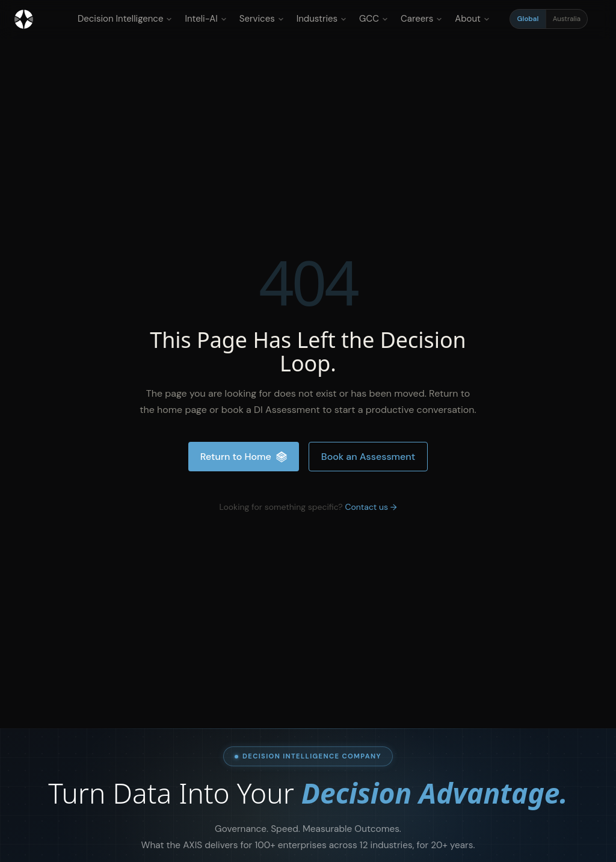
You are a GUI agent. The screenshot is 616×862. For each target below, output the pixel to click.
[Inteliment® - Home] (24, 19)
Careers (421, 19)
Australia (567, 19)
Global (528, 19)
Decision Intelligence (125, 19)
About (472, 19)
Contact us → (371, 507)
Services (262, 19)
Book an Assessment (368, 457)
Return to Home (244, 457)
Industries (322, 19)
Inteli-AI (205, 19)
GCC (374, 19)
